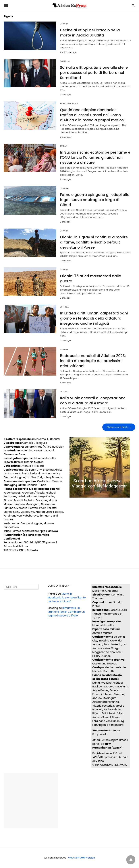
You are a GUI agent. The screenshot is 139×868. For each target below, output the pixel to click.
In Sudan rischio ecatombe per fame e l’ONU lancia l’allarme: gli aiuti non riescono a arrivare (95, 157)
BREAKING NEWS (69, 104)
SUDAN (64, 146)
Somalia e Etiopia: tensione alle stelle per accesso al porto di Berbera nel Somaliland (94, 73)
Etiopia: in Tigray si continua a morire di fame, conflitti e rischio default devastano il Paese (94, 242)
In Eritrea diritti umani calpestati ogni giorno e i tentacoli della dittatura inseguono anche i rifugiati (94, 318)
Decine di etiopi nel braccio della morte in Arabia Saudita (90, 33)
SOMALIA (65, 61)
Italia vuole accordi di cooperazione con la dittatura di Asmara (93, 401)
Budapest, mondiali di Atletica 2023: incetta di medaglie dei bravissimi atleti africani (93, 361)
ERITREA (64, 307)
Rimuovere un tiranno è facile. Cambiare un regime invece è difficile (66, 612)
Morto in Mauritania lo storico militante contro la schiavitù (67, 598)
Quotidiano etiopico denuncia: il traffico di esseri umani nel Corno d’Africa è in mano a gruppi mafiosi (92, 115)
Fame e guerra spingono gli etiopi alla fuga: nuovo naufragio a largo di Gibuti (95, 200)
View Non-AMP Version (82, 858)
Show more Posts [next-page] (118, 427)
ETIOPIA (64, 24)
